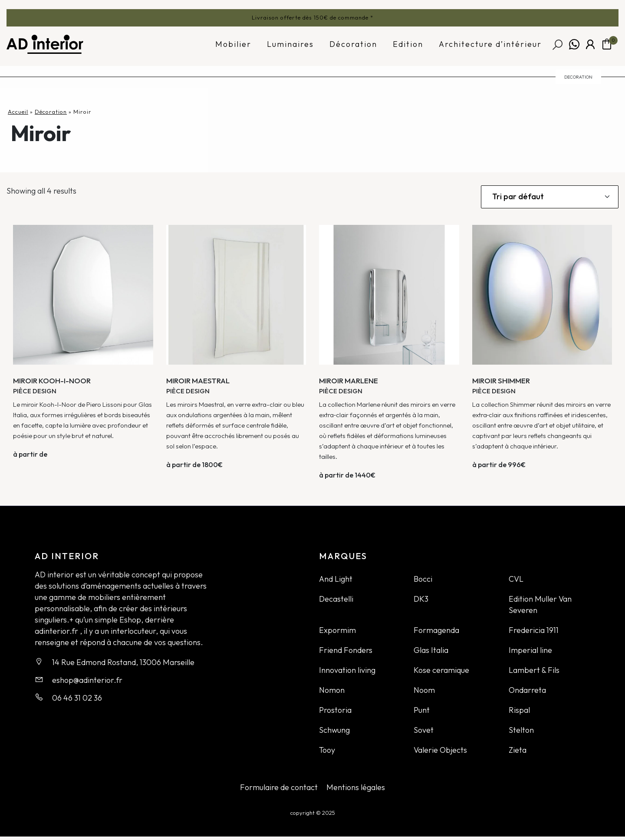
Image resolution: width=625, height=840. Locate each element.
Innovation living (347, 674)
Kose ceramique (441, 674)
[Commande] (550, 200)
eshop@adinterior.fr (87, 684)
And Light (336, 582)
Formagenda (436, 634)
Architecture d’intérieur (490, 47)
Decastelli (336, 602)
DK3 (421, 602)
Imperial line (530, 654)
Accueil (18, 115)
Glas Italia (431, 654)
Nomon (332, 693)
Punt (422, 713)
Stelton (521, 733)
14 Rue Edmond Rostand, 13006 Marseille (123, 666)
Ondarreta (527, 693)
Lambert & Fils (534, 674)
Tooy (327, 753)
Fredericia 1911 (534, 634)
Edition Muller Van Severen (540, 608)
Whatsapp (574, 47)
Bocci (423, 582)
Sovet (424, 733)
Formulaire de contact (279, 791)
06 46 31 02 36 (77, 701)
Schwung (334, 733)
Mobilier (233, 47)
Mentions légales (356, 791)
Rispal (519, 713)
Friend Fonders (346, 654)
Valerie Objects (440, 753)
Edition (408, 47)
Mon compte (590, 47)
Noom (424, 693)
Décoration (353, 47)
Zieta (518, 753)
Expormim (337, 634)
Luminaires (290, 47)
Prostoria (335, 713)
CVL (516, 582)
